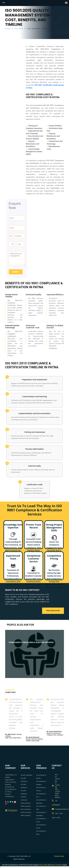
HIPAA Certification (26, 806)
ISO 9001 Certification (27, 775)
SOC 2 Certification (26, 809)
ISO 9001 (19, 29)
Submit (16, 272)
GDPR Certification (26, 816)
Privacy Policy (59, 856)
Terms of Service (57, 865)
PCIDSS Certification (26, 812)
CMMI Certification (26, 803)
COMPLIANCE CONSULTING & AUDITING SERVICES (31, 642)
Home (8, 29)
